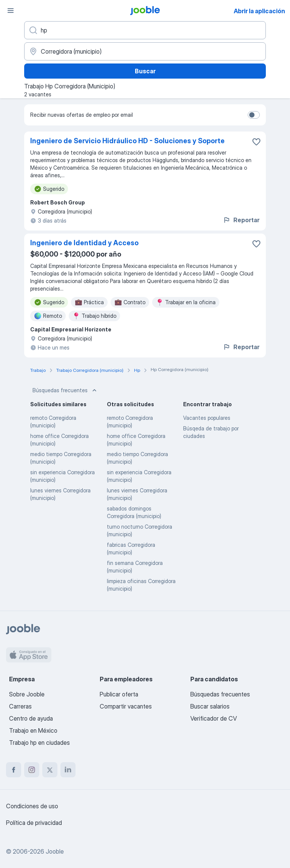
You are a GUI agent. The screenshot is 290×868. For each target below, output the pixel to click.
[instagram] (32, 770)
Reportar (241, 220)
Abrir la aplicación (259, 11)
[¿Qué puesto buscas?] (145, 30)
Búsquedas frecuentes (65, 390)
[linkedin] (68, 770)
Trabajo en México (33, 730)
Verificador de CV (214, 718)
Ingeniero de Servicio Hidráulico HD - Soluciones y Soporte (127, 141)
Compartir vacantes (126, 706)
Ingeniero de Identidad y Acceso (84, 243)
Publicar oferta (119, 694)
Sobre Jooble (27, 694)
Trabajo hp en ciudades (39, 743)
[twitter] (50, 770)
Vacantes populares (207, 418)
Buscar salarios (210, 706)
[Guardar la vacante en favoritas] (256, 142)
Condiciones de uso (32, 806)
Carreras (20, 706)
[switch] (254, 115)
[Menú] (11, 11)
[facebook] (14, 770)
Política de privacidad (34, 823)
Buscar (145, 71)
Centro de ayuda (31, 718)
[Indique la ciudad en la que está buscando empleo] (145, 51)
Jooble (55, 851)
